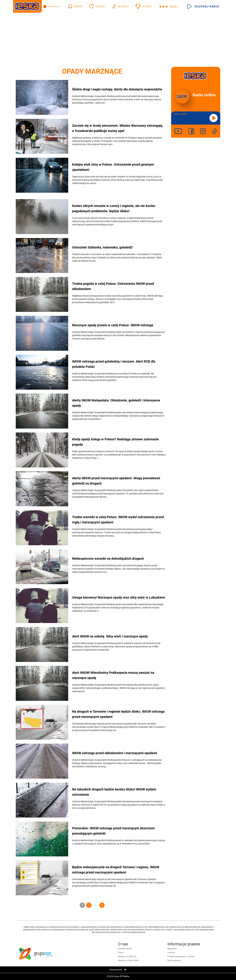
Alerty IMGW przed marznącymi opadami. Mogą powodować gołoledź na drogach (116, 481)
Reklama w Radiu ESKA (128, 960)
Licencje (171, 953)
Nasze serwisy (118, 970)
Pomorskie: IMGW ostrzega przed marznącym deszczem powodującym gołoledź (113, 831)
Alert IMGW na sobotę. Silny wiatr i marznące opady (110, 636)
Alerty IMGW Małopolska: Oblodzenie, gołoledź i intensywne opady (116, 403)
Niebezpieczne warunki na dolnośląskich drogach (108, 559)
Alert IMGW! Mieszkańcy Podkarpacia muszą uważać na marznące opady (113, 675)
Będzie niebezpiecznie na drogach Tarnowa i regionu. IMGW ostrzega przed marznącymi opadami (116, 870)
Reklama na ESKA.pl (127, 957)
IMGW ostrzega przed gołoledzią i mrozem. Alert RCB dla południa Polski (114, 364)
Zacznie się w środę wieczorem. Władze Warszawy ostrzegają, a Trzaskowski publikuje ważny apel (118, 128)
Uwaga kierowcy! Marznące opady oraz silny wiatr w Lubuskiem (119, 597)
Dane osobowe (174, 960)
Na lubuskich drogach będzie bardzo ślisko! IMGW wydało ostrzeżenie (114, 792)
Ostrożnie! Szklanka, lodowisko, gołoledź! (102, 247)
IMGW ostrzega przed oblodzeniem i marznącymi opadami (115, 753)
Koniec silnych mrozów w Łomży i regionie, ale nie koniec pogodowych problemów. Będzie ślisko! (114, 208)
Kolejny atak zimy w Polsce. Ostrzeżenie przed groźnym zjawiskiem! (113, 167)
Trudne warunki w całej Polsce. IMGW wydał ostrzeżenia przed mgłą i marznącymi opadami (118, 520)
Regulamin (172, 949)
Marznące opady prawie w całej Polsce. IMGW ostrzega (113, 325)
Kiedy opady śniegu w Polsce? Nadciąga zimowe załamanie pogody (115, 442)
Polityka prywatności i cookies (181, 957)
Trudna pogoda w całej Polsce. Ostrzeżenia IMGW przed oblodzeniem (113, 286)
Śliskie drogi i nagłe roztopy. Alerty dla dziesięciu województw (117, 89)
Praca (121, 953)
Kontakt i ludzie (125, 949)
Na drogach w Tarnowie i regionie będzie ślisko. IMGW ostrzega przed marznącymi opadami (118, 714)
